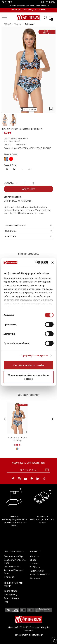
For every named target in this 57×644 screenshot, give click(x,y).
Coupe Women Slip (13, 556)
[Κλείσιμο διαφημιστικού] (52, 263)
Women (18, 24)
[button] (28, 109)
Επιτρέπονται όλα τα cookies (28, 365)
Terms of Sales (11, 598)
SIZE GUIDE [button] (29, 231)
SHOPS (8, 2)
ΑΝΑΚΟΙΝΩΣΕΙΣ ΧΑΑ (40, 574)
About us (35, 556)
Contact (34, 563)
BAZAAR (8, 24)
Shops (33, 560)
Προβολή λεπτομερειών (35, 356)
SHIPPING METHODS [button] (29, 225)
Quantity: (9, 183)
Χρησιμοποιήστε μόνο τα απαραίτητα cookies (29, 377)
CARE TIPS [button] (29, 236)
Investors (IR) (37, 571)
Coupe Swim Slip (12, 567)
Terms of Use (11, 591)
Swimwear (29, 24)
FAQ (6, 602)
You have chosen (12, 197)
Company (35, 578)
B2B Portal (35, 567)
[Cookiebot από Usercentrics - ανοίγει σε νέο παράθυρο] (36, 263)
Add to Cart (28, 189)
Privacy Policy (10, 595)
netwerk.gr (37, 635)
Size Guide (9, 577)
